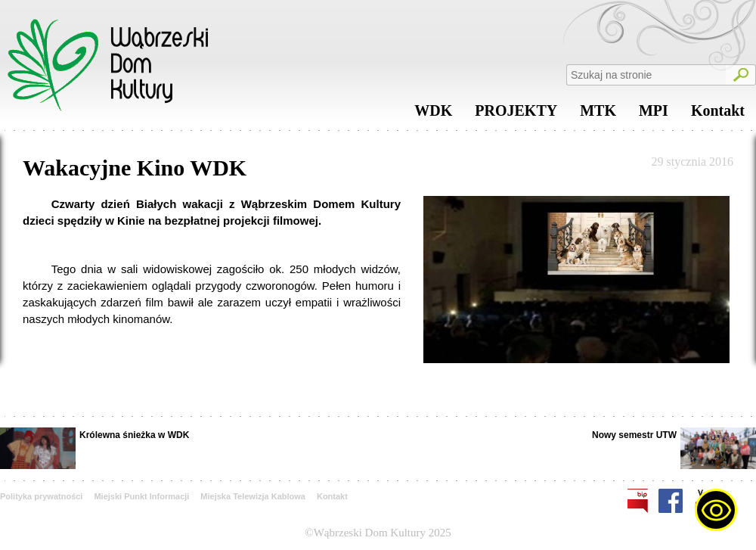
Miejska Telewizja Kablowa (253, 496)
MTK (598, 114)
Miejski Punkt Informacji (141, 496)
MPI (654, 114)
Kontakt (718, 114)
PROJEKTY (516, 114)
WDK (433, 114)
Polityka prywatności (41, 496)
